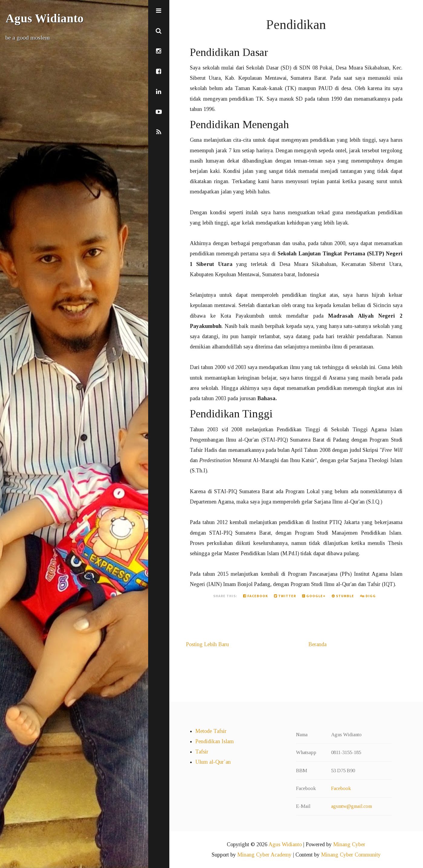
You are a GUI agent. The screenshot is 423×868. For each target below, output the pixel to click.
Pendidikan (296, 24)
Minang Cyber (349, 844)
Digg (368, 596)
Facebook (255, 596)
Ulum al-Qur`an (213, 762)
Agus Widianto (44, 18)
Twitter (285, 596)
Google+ (314, 596)
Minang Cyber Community (351, 855)
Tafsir (202, 752)
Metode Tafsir (211, 731)
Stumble (343, 596)
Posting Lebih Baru (207, 644)
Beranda (317, 644)
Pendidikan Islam (215, 741)
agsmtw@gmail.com (351, 806)
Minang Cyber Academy (264, 855)
